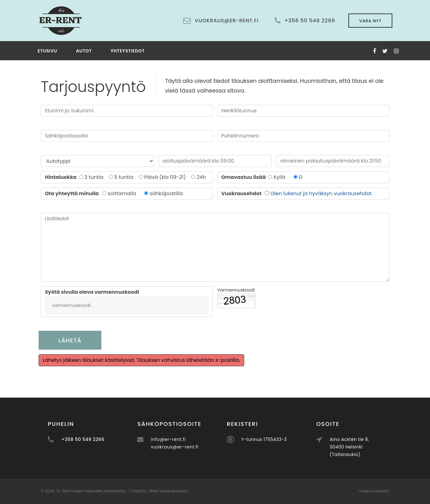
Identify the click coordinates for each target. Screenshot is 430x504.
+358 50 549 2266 (310, 21)
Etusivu (47, 51)
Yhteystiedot (128, 51)
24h (201, 177)
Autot (84, 51)
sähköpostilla (166, 193)
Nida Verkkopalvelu (168, 491)
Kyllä (279, 177)
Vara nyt (370, 21)
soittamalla (122, 193)
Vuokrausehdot (374, 491)
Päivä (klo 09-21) (167, 177)
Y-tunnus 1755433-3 (285, 439)
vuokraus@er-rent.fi (195, 447)
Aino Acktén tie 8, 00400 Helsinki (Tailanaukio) (370, 447)
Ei (301, 177)
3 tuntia (96, 177)
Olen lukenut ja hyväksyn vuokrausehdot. (322, 193)
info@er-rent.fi (189, 439)
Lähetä (70, 340)
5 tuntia (126, 177)
